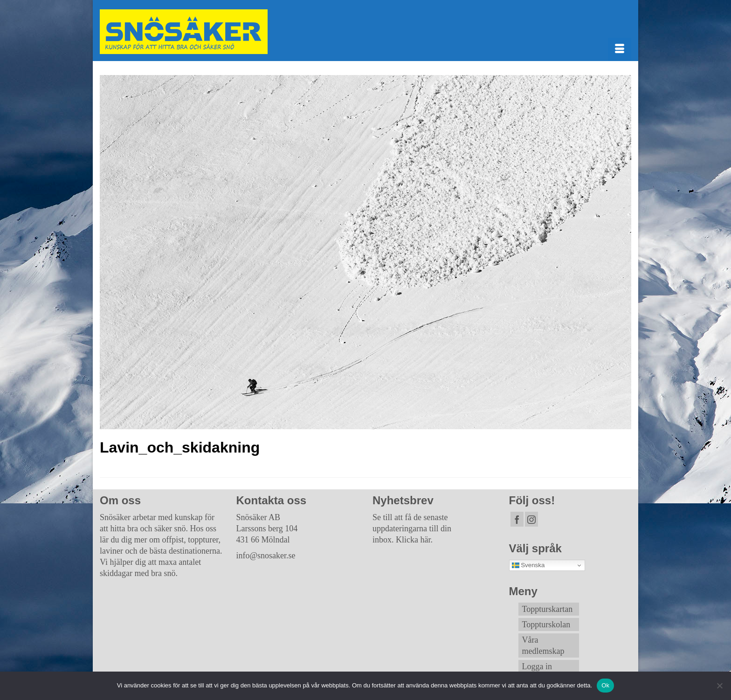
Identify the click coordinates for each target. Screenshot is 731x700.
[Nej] (719, 686)
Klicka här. (414, 540)
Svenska (528, 565)
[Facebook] (517, 519)
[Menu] (620, 49)
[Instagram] (531, 519)
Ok (605, 685)
